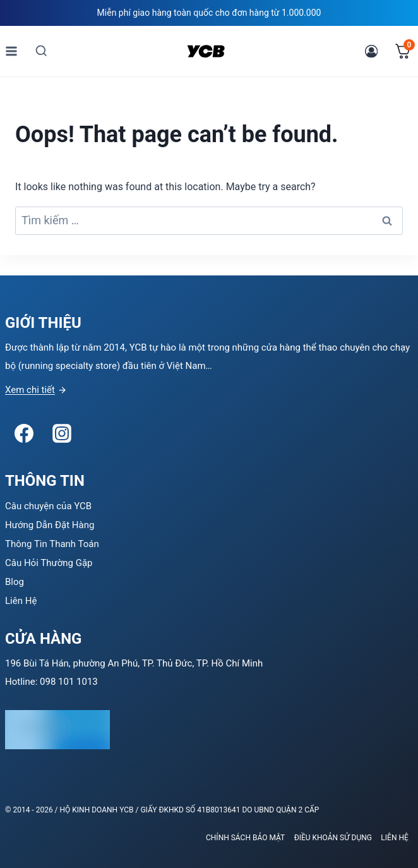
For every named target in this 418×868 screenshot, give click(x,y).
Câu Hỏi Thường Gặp (49, 563)
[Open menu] (12, 51)
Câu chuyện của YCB (48, 506)
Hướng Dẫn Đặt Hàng (50, 525)
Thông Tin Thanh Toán (52, 544)
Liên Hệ (21, 601)
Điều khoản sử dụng (333, 838)
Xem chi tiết (30, 390)
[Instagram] (62, 433)
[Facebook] (24, 433)
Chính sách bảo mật (245, 838)
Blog (15, 582)
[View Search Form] (41, 51)
